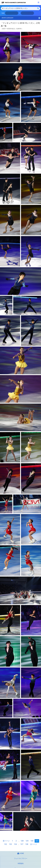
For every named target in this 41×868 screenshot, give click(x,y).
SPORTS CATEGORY (21, 18)
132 (6, 844)
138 (27, 844)
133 (10, 844)
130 (32, 841)
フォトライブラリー (21, 859)
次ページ (34, 844)
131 (37, 841)
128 (22, 841)
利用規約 (21, 864)
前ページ (6, 841)
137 (22, 844)
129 (27, 841)
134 (15, 844)
